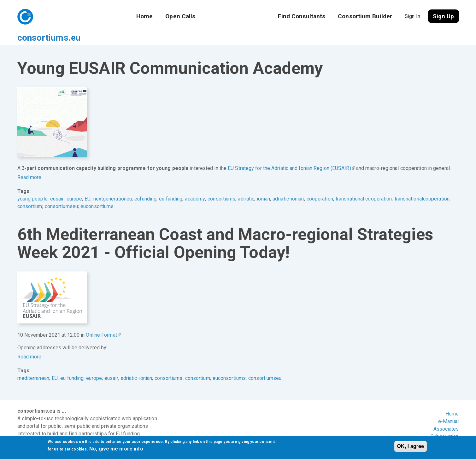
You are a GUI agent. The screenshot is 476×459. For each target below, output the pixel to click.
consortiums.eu (67, 16)
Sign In (412, 16)
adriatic (246, 186)
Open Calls (180, 16)
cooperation (320, 186)
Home (144, 16)
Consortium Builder (365, 16)
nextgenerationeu (113, 186)
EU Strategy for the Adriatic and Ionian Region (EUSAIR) (291, 156)
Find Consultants (302, 16)
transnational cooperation (364, 186)
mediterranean (33, 366)
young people (32, 186)
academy (195, 186)
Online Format (103, 323)
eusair (57, 186)
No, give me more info (116, 449)
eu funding (171, 186)
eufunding (145, 186)
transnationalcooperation (422, 186)
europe (74, 186)
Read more (29, 165)
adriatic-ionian (288, 186)
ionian (263, 186)
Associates (446, 417)
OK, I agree (411, 446)
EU (88, 186)
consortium (30, 194)
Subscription (445, 424)
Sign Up (444, 16)
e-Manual (449, 409)
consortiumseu (61, 194)
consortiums (221, 186)
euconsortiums (97, 194)
